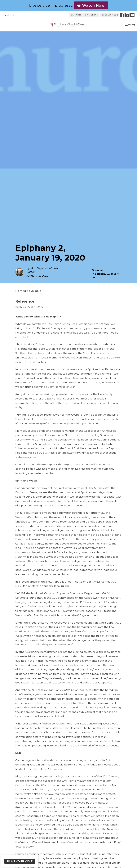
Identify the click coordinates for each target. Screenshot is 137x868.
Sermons (98, 270)
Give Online (91, 15)
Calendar (76, 15)
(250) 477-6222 (110, 15)
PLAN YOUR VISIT (20, 861)
